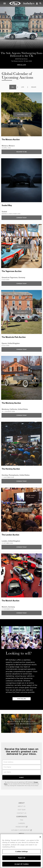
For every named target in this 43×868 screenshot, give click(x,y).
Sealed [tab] (34, 87)
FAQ (22, 820)
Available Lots (22, 115)
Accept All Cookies (21, 864)
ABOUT (21, 803)
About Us (22, 806)
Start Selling (21, 699)
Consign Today (21, 218)
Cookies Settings (21, 852)
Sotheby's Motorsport (21, 830)
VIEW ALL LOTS (21, 65)
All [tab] (13, 87)
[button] (37, 3)
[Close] (40, 837)
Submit (21, 777)
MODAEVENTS (21, 827)
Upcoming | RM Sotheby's (22, 3)
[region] (21, 851)
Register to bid (22, 152)
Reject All (21, 858)
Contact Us (22, 813)
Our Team (21, 810)
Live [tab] (23, 87)
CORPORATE (21, 817)
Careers (22, 823)
